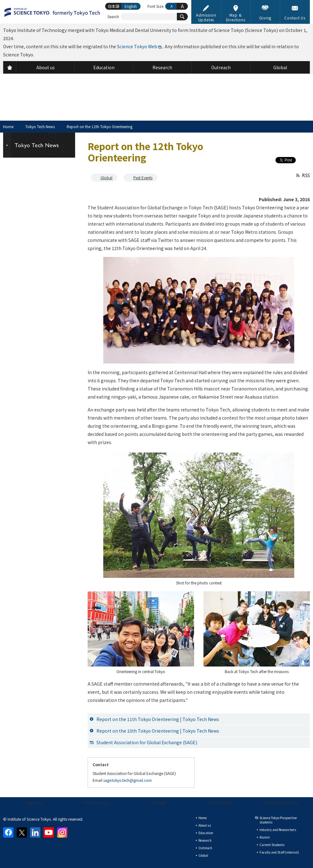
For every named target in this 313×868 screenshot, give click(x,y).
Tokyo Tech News (40, 126)
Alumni (265, 837)
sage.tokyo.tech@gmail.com (128, 780)
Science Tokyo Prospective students (278, 820)
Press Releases (221, 803)
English (131, 6)
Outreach (205, 848)
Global (106, 178)
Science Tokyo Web (137, 46)
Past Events (143, 178)
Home (8, 126)
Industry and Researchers (278, 830)
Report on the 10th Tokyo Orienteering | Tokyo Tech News (158, 731)
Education (206, 833)
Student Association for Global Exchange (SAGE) (147, 742)
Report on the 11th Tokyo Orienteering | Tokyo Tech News (158, 719)
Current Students (272, 845)
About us (36, 803)
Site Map (159, 803)
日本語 (114, 6)
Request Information (282, 803)
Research (205, 840)
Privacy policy (97, 803)
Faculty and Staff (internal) (279, 852)
